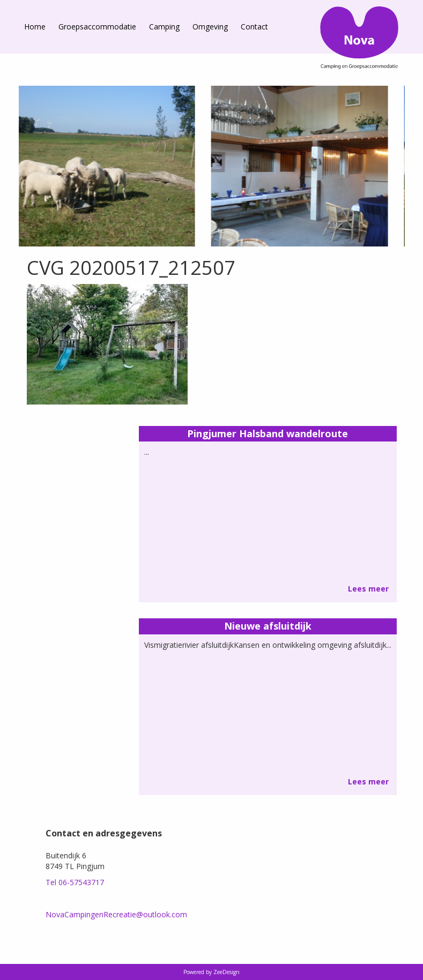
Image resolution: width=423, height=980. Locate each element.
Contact (254, 27)
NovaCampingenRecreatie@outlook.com (116, 914)
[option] (276, 166)
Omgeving (210, 27)
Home (35, 27)
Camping (164, 27)
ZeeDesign (227, 972)
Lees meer (368, 589)
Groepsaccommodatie (97, 27)
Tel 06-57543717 (75, 882)
